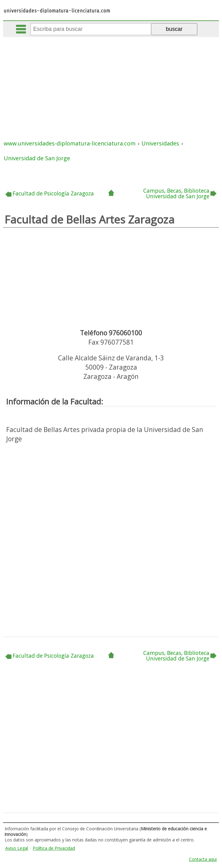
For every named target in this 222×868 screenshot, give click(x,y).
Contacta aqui (203, 859)
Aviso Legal (17, 848)
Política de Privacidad (54, 848)
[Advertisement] (112, 83)
